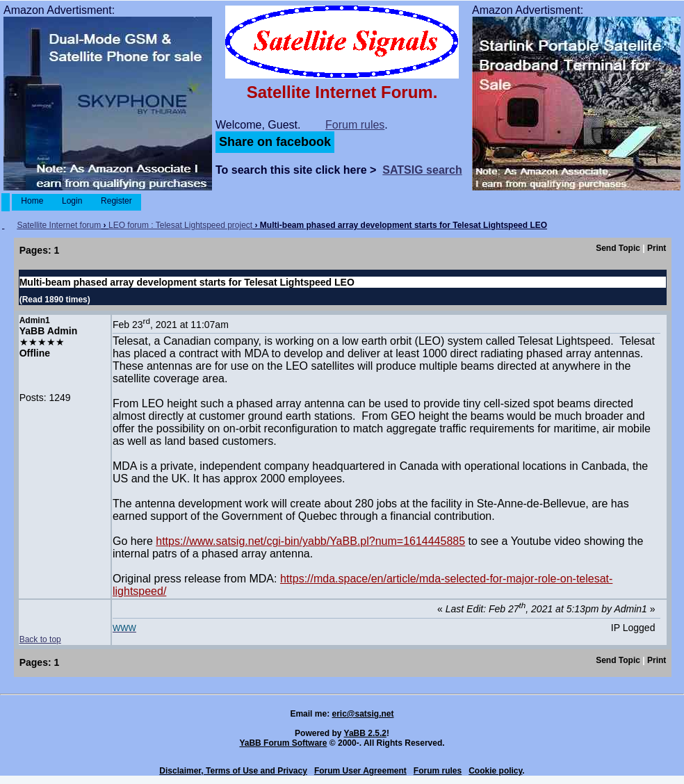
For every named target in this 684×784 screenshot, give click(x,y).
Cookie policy (495, 771)
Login (72, 201)
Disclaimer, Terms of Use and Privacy (233, 771)
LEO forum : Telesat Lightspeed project (180, 225)
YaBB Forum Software (283, 743)
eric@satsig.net (363, 714)
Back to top (40, 639)
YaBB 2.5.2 (365, 733)
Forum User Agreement (360, 771)
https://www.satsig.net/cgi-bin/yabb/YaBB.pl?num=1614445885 (310, 541)
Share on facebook (275, 142)
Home (32, 201)
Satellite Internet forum (59, 225)
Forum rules (355, 125)
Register (116, 201)
